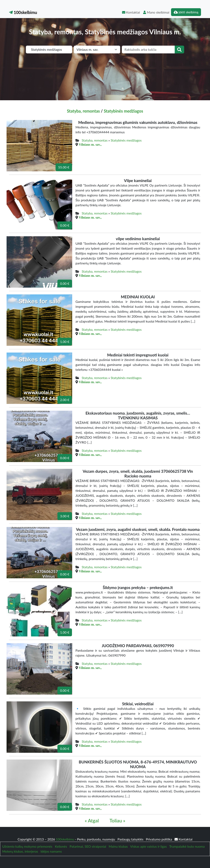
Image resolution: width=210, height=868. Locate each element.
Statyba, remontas (83, 111)
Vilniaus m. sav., (90, 144)
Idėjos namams (51, 851)
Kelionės (61, 846)
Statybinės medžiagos (123, 111)
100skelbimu (23, 12)
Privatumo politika (159, 839)
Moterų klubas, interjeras (20, 851)
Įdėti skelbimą (186, 12)
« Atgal (92, 821)
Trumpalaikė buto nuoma (187, 846)
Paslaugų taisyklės (131, 839)
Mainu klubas (118, 846)
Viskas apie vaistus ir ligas (148, 846)
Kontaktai (131, 12)
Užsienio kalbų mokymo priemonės (27, 846)
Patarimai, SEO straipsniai (88, 846)
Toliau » (117, 821)
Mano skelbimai (156, 12)
